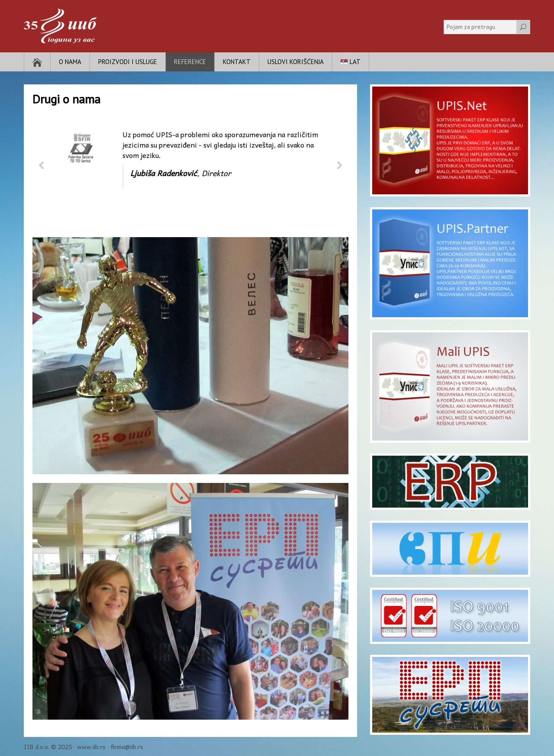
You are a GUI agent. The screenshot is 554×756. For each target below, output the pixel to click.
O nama (70, 62)
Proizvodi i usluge (128, 62)
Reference (190, 62)
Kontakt (237, 62)
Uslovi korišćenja (296, 62)
